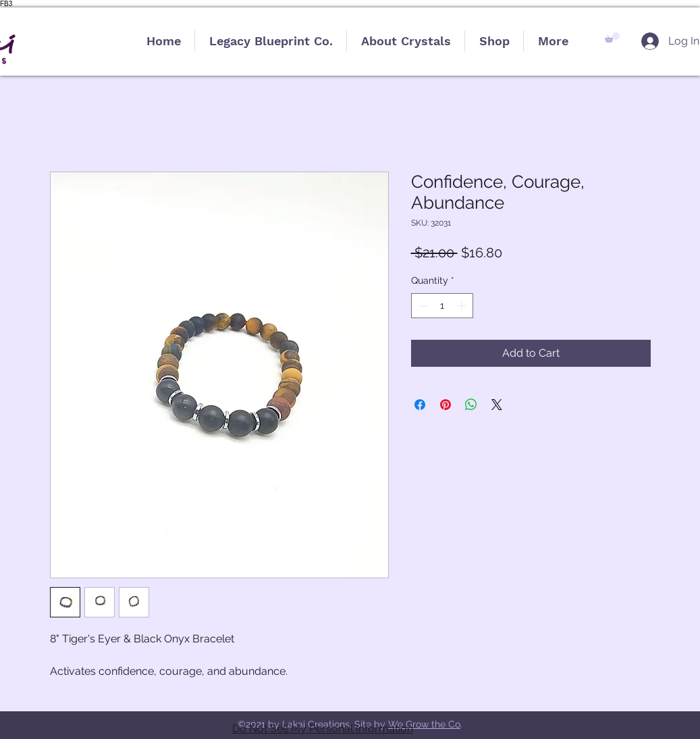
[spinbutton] (442, 306)
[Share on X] (497, 405)
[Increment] (463, 306)
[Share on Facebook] (420, 405)
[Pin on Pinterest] (446, 405)
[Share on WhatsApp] (471, 405)
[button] (612, 37)
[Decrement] (422, 306)
